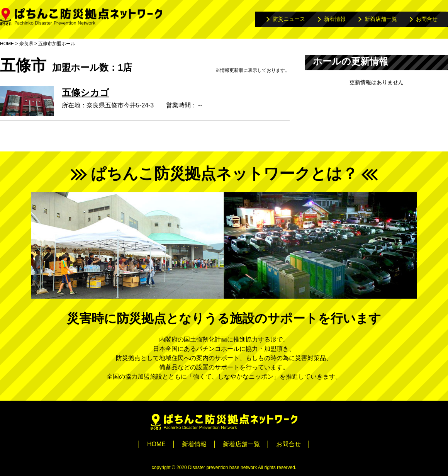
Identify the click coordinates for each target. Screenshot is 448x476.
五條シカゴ (86, 93)
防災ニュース (289, 19)
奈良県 (26, 44)
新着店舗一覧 (381, 19)
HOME (7, 44)
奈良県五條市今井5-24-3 (120, 105)
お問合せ (427, 19)
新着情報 (335, 19)
